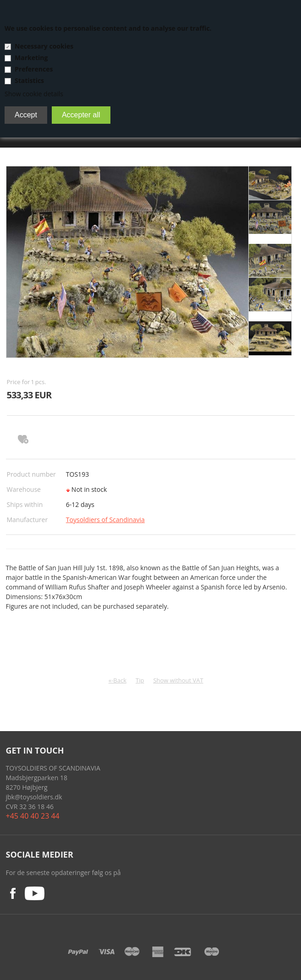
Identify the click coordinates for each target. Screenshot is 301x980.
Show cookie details (34, 94)
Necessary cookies (44, 46)
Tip (140, 680)
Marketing (31, 58)
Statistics (29, 80)
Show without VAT (178, 680)
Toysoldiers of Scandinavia (105, 520)
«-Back (118, 680)
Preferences (34, 69)
